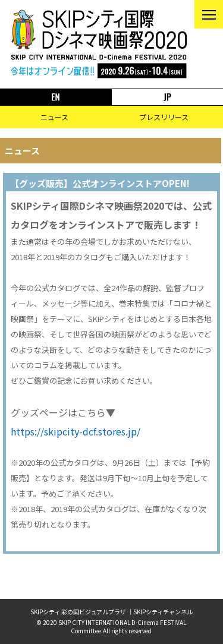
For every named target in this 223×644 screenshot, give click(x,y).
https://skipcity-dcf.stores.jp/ (76, 431)
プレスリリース (164, 117)
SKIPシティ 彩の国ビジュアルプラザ (78, 612)
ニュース (54, 117)
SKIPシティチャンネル (163, 612)
